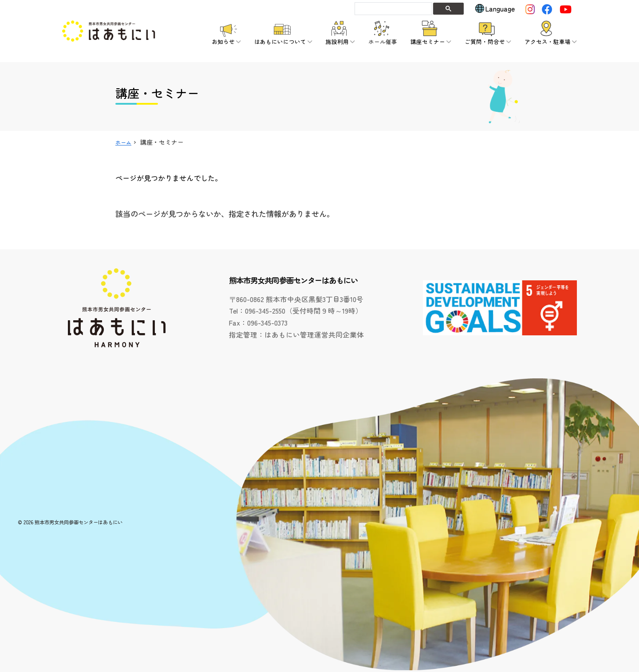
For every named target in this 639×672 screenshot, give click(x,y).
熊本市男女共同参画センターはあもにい (79, 522)
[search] (392, 8)
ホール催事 (383, 41)
